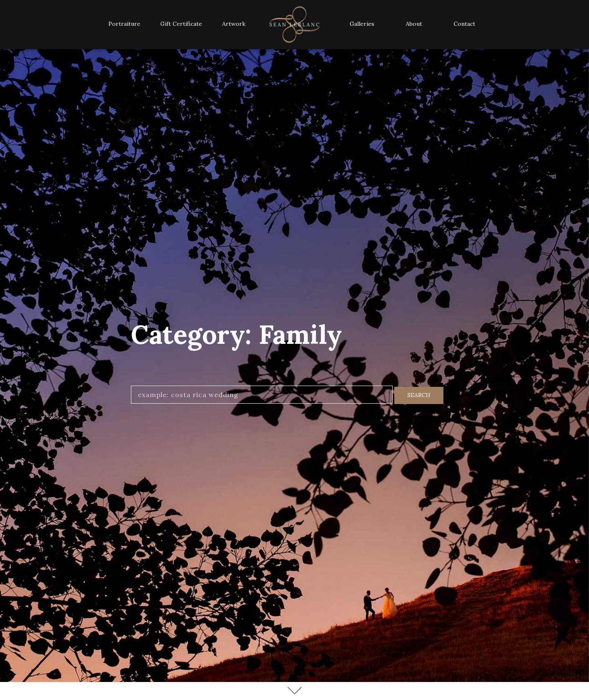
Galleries (362, 24)
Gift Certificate (181, 24)
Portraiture (124, 24)
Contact (464, 24)
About (414, 24)
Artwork (234, 24)
